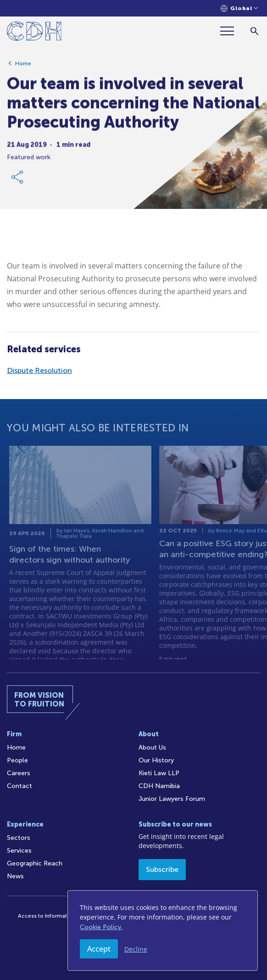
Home (23, 67)
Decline (136, 949)
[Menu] (231, 31)
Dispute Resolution (39, 370)
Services (19, 851)
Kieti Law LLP (159, 773)
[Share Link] (18, 181)
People (17, 760)
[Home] (34, 33)
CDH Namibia (159, 786)
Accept (99, 949)
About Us (152, 747)
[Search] (254, 31)
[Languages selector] (239, 8)
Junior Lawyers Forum (172, 799)
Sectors (19, 838)
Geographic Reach (35, 863)
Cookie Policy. (101, 927)
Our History (156, 760)
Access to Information (47, 916)
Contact (19, 786)
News (15, 876)
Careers (19, 773)
